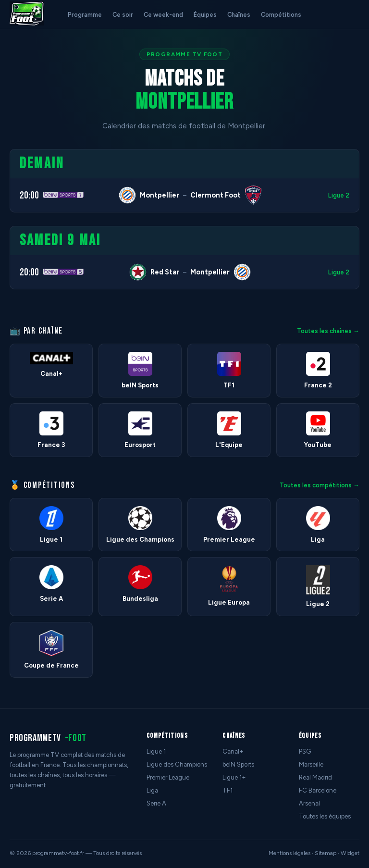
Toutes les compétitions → (320, 485)
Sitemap (326, 853)
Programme (85, 15)
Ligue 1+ (234, 777)
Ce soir (123, 15)
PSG (305, 751)
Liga (152, 790)
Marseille (311, 764)
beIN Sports (238, 764)
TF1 (228, 790)
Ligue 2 (339, 195)
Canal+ (233, 751)
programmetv (48, 738)
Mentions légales (289, 853)
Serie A (156, 803)
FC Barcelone (318, 790)
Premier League (168, 777)
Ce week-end (163, 15)
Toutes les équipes (325, 816)
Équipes (205, 15)
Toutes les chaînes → (328, 331)
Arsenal (309, 803)
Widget (350, 853)
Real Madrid (315, 777)
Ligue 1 (156, 751)
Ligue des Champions (177, 764)
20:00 (29, 195)
